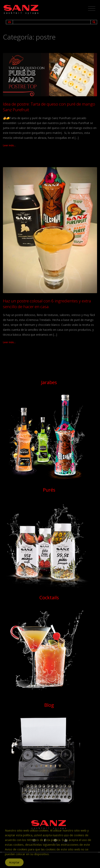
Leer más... (9, 145)
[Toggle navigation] (92, 9)
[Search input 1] (52, 22)
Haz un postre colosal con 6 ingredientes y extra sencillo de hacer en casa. (47, 304)
